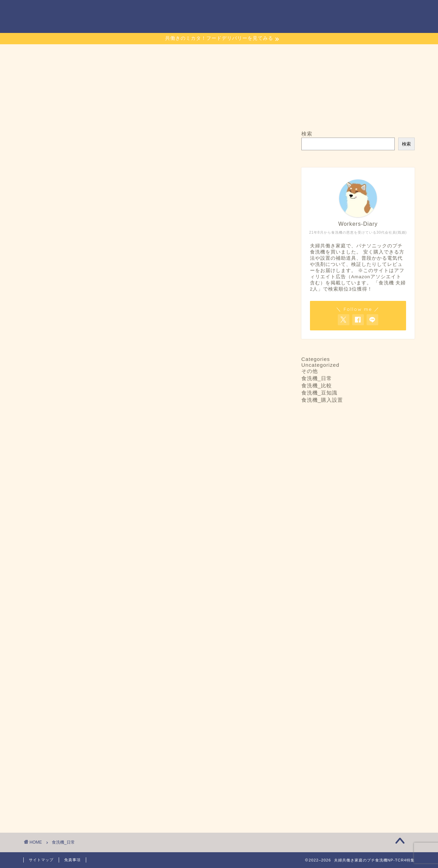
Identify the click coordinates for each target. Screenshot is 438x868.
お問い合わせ (187, 11)
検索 (307, 134)
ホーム (145, 11)
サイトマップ (322, 11)
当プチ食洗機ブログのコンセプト (255, 11)
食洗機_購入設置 (322, 400)
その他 (310, 371)
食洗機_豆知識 (319, 393)
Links (361, 11)
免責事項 (72, 860)
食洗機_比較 (317, 385)
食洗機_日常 (317, 378)
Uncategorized (320, 365)
